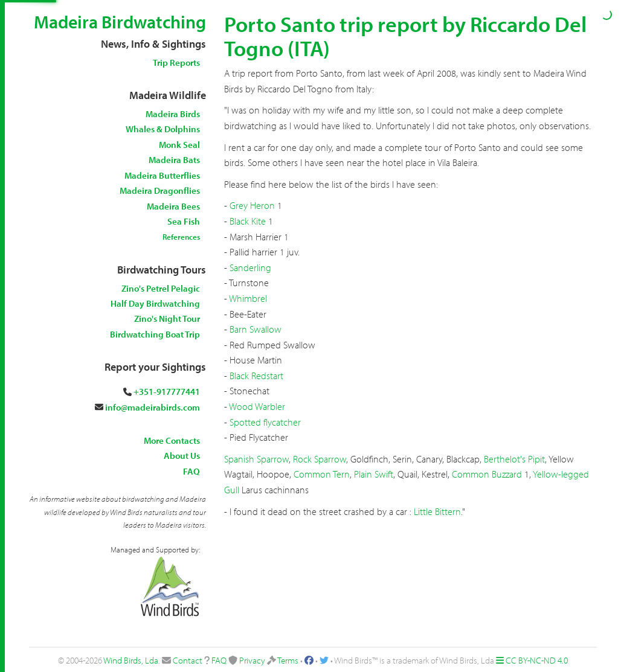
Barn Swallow (256, 329)
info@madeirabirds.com (153, 407)
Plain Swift (374, 474)
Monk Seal (179, 145)
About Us (182, 456)
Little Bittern (437, 511)
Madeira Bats (174, 160)
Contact (188, 660)
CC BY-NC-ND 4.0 (537, 660)
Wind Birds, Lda (131, 660)
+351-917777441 (167, 392)
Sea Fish (184, 221)
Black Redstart (256, 376)
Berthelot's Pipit (514, 459)
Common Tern (322, 474)
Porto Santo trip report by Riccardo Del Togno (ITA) (405, 36)
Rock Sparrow (320, 459)
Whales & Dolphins (163, 129)
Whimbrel (248, 298)
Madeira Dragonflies (160, 190)
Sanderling (250, 267)
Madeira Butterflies (162, 175)
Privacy (252, 660)
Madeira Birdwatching (120, 22)
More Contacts (172, 440)
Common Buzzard (487, 474)
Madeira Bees (173, 206)
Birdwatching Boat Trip (155, 334)
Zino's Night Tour (167, 318)
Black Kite (248, 221)
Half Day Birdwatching (155, 303)
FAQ (191, 471)
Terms (288, 660)
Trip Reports (176, 62)
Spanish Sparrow (256, 459)
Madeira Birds (173, 114)
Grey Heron (252, 205)
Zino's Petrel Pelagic (161, 288)
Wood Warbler (257, 406)
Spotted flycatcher (265, 422)
